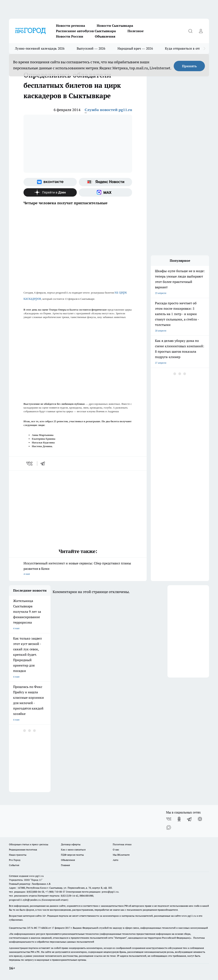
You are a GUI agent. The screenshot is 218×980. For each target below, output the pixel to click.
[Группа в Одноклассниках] (179, 819)
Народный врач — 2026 (135, 48)
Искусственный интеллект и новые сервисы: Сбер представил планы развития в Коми (78, 569)
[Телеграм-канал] (190, 819)
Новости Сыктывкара (115, 26)
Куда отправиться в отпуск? (186, 48)
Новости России (70, 36)
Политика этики (122, 844)
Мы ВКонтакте (121, 855)
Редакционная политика (23, 850)
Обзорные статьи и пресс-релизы (29, 844)
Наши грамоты (18, 855)
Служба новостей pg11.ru (108, 110)
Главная (65, 865)
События (14, 865)
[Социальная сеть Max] (105, 192)
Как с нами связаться (73, 850)
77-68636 (43, 928)
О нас (116, 850)
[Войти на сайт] (201, 31)
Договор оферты (71, 844)
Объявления (105, 36)
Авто (116, 860)
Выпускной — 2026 (91, 48)
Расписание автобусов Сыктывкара (86, 31)
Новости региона (71, 26)
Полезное (136, 31)
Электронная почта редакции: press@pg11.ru (92, 892)
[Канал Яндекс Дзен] (50, 192)
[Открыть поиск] (190, 31)
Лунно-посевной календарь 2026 (40, 48)
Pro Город (15, 860)
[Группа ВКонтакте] (50, 182)
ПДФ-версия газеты (72, 855)
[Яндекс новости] (105, 182)
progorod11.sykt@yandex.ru (25, 900)
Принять (189, 66)
